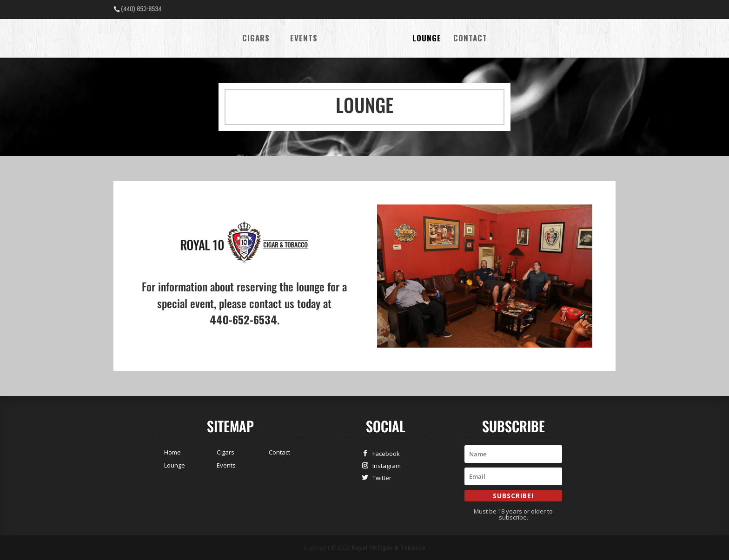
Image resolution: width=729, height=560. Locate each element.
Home (172, 452)
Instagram (384, 465)
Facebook (384, 453)
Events (304, 39)
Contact (470, 39)
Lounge (427, 39)
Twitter (380, 478)
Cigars (256, 39)
